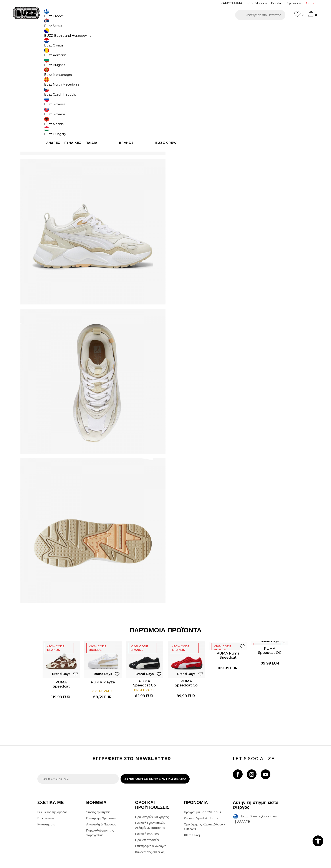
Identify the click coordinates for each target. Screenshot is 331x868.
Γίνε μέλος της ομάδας (52, 784)
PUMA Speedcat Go (145, 653)
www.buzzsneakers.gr (69, 866)
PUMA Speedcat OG (270, 620)
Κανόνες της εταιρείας (150, 824)
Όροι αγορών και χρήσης (152, 789)
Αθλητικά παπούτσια (106, 35)
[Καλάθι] (312, 16)
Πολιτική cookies (147, 806)
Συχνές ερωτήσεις (98, 784)
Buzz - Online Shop (50, 35)
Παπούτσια (85, 35)
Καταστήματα (46, 797)
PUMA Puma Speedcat (228, 625)
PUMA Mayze (103, 652)
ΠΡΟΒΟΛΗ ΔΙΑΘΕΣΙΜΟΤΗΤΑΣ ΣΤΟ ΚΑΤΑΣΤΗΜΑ (231, 169)
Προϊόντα (70, 35)
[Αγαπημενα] (299, 16)
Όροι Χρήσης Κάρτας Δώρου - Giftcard (204, 799)
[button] (260, 15)
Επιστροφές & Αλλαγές (151, 818)
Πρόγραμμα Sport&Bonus (202, 784)
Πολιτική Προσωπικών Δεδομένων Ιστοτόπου (150, 798)
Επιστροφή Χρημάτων (101, 790)
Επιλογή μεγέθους (186, 87)
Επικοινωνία (46, 790)
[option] (165, 28)
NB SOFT (110, 866)
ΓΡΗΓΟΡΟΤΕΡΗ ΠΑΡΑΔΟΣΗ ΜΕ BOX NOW (152, 28)
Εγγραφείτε (294, 3)
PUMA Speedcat (61, 654)
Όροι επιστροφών (147, 812)
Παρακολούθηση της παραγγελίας (100, 805)
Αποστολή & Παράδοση (102, 797)
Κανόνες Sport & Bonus (201, 790)
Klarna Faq (192, 807)
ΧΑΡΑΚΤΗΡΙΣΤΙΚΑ (231, 155)
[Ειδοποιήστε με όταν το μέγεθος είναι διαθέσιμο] (181, 94)
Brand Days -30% (193, 71)
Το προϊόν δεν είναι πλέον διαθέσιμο (208, 129)
